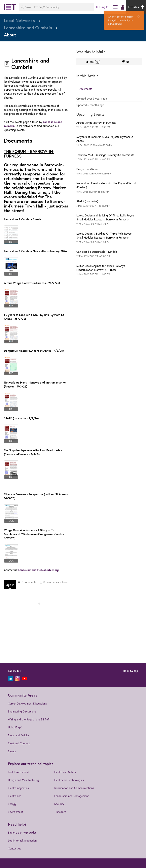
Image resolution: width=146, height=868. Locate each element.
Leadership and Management (72, 796)
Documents (85, 89)
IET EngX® (102, 7)
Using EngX (15, 727)
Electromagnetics (18, 788)
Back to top (131, 671)
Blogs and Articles (19, 735)
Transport (60, 812)
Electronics (15, 796)
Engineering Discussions (22, 711)
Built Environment (18, 772)
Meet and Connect (19, 743)
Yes (95, 62)
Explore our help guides (22, 832)
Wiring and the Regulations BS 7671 (29, 719)
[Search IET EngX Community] (56, 7)
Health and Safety (65, 772)
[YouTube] (24, 678)
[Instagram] (17, 678)
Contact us (14, 848)
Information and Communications (74, 788)
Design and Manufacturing (23, 780)
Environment (15, 812)
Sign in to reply (10, 586)
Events (12, 751)
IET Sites (136, 7)
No (128, 62)
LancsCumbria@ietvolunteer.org (38, 570)
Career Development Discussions (27, 703)
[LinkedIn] (10, 678)
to (93, 127)
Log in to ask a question (22, 840)
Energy (12, 804)
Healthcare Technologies (69, 780)
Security (59, 804)
